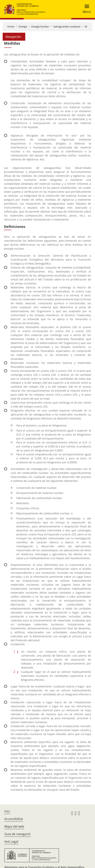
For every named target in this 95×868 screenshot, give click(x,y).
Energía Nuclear (40, 26)
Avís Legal (11, 842)
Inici (7, 811)
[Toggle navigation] (86, 9)
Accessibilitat (14, 819)
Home (11, 26)
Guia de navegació (17, 834)
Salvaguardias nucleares (67, 26)
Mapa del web (14, 826)
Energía (23, 26)
